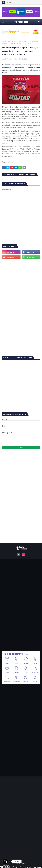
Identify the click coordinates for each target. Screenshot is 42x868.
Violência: (15, 41)
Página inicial (6, 41)
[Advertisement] (21, 283)
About (24, 863)
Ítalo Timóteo (8, 59)
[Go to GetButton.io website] (5, 866)
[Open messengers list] (5, 861)
